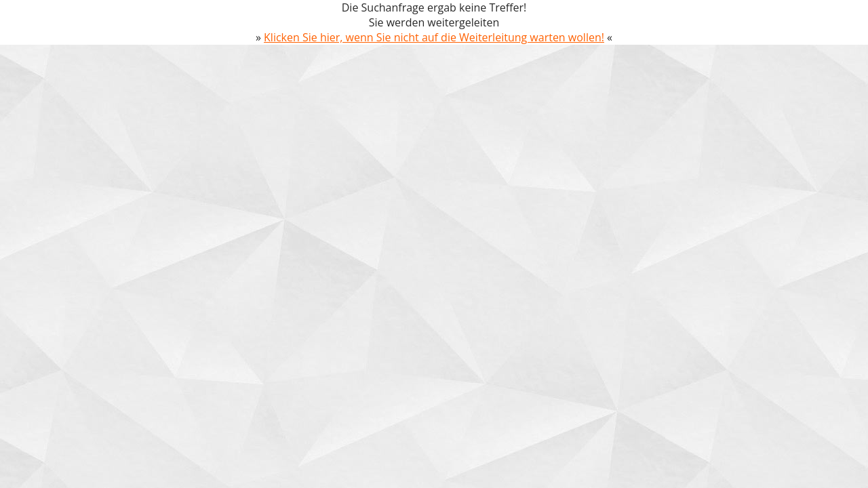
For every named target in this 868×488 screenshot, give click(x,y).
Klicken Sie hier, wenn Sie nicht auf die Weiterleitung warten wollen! (434, 37)
